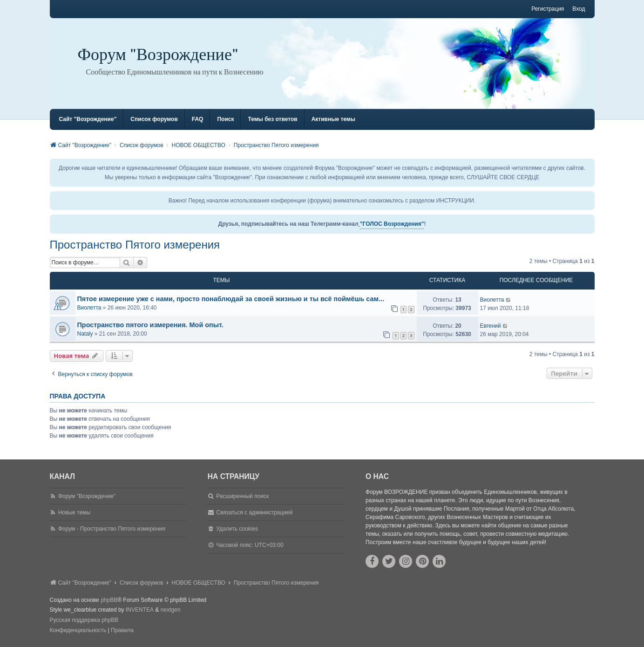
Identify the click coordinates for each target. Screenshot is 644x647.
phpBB (109, 600)
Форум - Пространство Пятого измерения (112, 529)
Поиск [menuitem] (225, 119)
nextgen (171, 610)
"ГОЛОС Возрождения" (392, 224)
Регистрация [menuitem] (548, 9)
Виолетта (89, 308)
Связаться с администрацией (254, 512)
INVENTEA (140, 610)
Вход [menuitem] (579, 9)
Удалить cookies (237, 529)
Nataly (85, 334)
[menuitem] (78, 631)
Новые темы (74, 512)
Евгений (491, 326)
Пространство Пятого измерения (135, 245)
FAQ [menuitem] (198, 119)
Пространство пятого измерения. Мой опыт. (150, 325)
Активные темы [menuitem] (333, 119)
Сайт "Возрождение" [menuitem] (88, 119)
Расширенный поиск (242, 496)
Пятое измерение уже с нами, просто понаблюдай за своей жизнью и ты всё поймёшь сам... (231, 299)
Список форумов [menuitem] (154, 119)
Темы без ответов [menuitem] (272, 119)
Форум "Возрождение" (158, 55)
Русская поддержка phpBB (84, 620)
